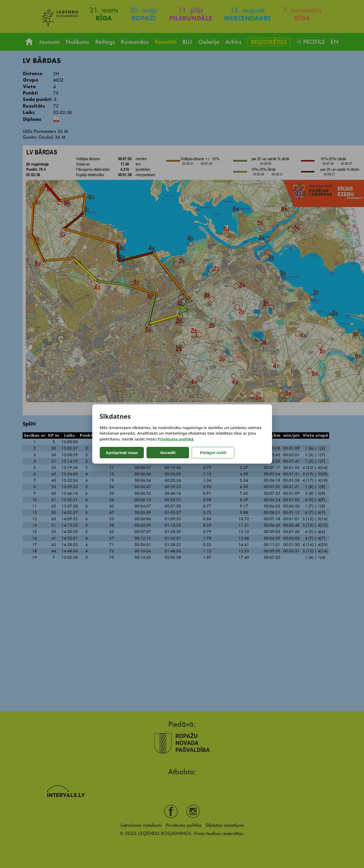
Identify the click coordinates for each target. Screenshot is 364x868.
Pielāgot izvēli (213, 453)
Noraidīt (168, 453)
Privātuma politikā (176, 439)
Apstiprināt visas (122, 453)
